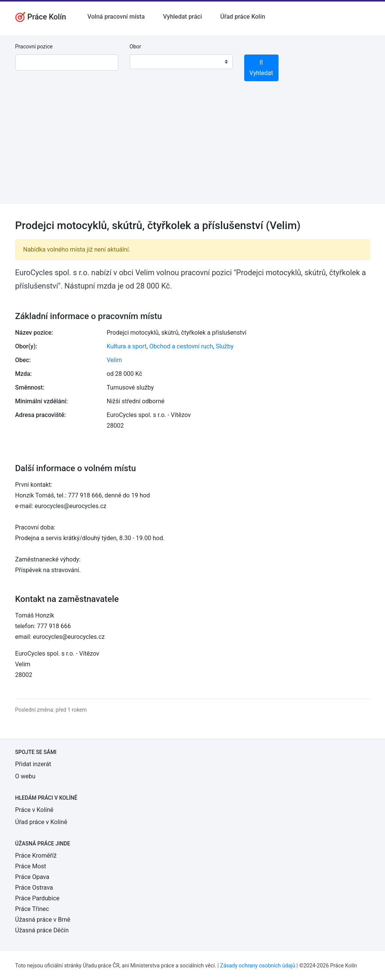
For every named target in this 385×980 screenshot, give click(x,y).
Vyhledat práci (182, 17)
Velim (114, 360)
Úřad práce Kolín (243, 17)
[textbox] (145, 62)
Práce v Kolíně (35, 810)
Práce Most (31, 866)
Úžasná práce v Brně (43, 920)
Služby (225, 346)
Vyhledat (261, 68)
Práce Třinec (32, 909)
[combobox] (181, 62)
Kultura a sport (127, 346)
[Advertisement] (192, 151)
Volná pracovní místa (116, 17)
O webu (25, 776)
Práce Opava (32, 877)
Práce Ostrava (34, 888)
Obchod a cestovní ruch (181, 346)
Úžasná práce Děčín (42, 930)
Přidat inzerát (33, 764)
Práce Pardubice (37, 898)
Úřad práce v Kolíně (41, 822)
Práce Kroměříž (36, 856)
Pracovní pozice (34, 47)
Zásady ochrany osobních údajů (258, 966)
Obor (135, 47)
